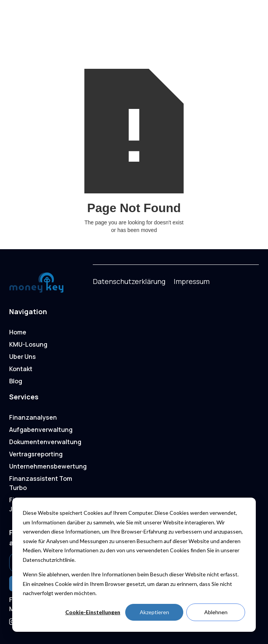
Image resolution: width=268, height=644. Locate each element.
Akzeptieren (154, 612)
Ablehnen (216, 612)
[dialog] (134, 565)
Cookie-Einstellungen (93, 612)
